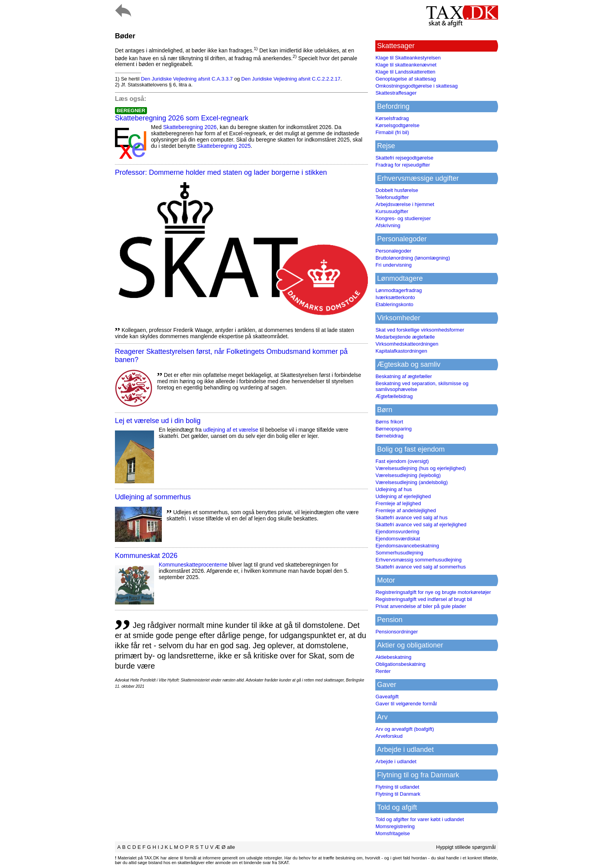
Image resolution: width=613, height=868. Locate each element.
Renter (383, 671)
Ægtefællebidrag (394, 396)
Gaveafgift (387, 697)
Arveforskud (389, 736)
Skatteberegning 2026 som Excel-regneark (182, 118)
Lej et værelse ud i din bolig (158, 421)
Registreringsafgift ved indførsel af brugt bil (424, 599)
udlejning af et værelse (231, 430)
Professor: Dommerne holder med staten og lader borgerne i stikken (221, 172)
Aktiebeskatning (393, 657)
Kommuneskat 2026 (146, 556)
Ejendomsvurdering (397, 532)
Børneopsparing (393, 429)
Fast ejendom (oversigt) (402, 461)
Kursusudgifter (392, 211)
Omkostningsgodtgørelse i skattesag (416, 86)
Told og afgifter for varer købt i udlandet (419, 819)
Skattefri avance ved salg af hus (411, 517)
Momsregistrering (395, 826)
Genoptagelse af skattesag (406, 79)
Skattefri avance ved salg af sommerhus (420, 567)
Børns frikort (389, 422)
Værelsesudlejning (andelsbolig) (411, 482)
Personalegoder (393, 251)
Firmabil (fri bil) (392, 132)
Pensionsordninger (396, 632)
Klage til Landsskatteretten (405, 72)
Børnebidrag (389, 436)
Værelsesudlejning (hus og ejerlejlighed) (420, 468)
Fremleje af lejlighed (398, 503)
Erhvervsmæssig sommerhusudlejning (418, 560)
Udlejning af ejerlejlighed (403, 496)
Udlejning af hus (393, 489)
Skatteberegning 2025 (224, 146)
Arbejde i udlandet (396, 761)
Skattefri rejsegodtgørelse (404, 158)
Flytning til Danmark (398, 794)
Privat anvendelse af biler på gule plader (421, 606)
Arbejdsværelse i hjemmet (405, 204)
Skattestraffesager (396, 93)
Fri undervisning (393, 265)
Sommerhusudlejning (399, 553)
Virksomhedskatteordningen (407, 344)
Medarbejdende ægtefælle (405, 337)
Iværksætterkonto (395, 297)
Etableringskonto (394, 304)
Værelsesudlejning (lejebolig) (408, 475)
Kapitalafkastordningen (401, 351)
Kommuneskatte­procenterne (193, 565)
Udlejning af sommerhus (153, 497)
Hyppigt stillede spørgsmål (466, 847)
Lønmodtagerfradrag (399, 290)
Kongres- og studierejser (403, 218)
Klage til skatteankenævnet (406, 65)
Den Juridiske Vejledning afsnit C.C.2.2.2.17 (291, 79)
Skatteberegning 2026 (190, 127)
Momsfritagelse (393, 833)
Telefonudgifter (392, 197)
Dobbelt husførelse (397, 190)
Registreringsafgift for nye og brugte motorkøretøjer (433, 592)
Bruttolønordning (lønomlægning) (413, 258)
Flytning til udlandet (397, 787)
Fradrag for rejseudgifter (402, 165)
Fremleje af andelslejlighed (406, 510)
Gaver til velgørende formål (406, 704)
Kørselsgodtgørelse (397, 125)
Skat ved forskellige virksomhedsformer (420, 330)
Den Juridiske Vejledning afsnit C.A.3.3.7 (187, 79)
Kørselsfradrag (392, 118)
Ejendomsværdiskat (398, 539)
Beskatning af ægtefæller (404, 376)
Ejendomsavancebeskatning (407, 546)
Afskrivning (388, 225)
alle (231, 847)
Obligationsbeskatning (400, 664)
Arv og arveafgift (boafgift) (405, 729)
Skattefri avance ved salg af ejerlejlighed (421, 525)
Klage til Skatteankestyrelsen (408, 58)
